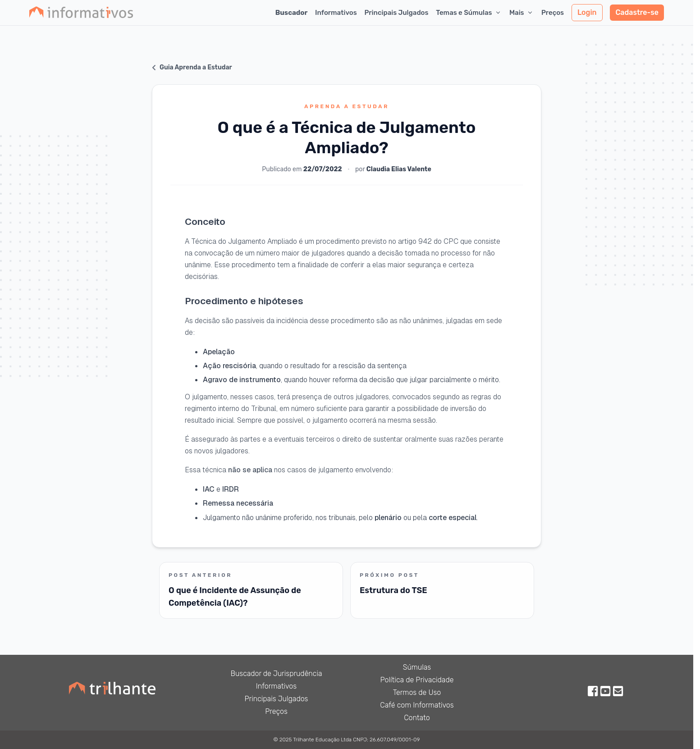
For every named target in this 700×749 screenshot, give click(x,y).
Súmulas (417, 667)
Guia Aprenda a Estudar (192, 67)
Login (587, 12)
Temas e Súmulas (469, 13)
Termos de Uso (417, 692)
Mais (522, 13)
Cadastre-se (637, 12)
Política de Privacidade (417, 680)
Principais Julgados (396, 13)
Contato (417, 718)
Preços (553, 13)
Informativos (336, 13)
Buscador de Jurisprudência (276, 674)
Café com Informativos (417, 705)
